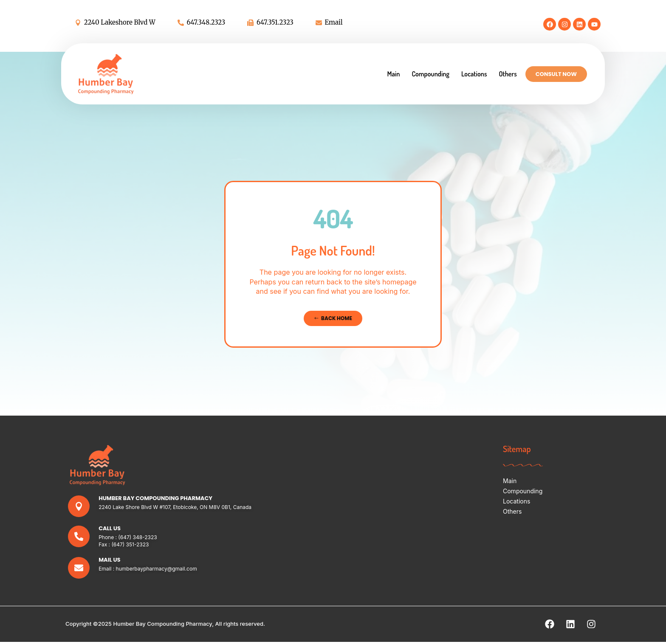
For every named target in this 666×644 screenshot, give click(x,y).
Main (393, 74)
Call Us (110, 530)
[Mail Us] (79, 569)
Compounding (430, 74)
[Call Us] (79, 538)
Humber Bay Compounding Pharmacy (156, 499)
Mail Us (110, 561)
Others (508, 74)
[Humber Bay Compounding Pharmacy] (79, 507)
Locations (474, 74)
